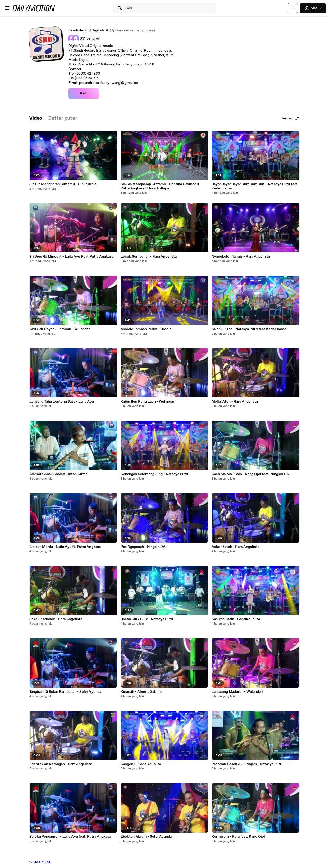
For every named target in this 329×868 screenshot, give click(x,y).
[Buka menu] (7, 8)
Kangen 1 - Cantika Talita (141, 764)
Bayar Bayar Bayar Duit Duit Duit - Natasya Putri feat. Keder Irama (255, 186)
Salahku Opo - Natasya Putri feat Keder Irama (249, 329)
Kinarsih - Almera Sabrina (141, 692)
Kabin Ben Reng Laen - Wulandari (148, 402)
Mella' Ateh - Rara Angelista (235, 402)
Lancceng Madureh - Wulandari (237, 692)
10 (50, 862)
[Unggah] (293, 8)
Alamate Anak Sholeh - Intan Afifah (58, 474)
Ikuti (84, 93)
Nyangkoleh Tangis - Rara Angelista (241, 257)
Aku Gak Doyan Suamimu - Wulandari (60, 329)
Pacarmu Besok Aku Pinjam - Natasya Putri (247, 764)
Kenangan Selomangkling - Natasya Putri (154, 474)
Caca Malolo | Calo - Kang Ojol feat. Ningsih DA (250, 474)
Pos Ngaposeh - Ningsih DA (143, 547)
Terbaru (290, 118)
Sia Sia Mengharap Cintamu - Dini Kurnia (63, 184)
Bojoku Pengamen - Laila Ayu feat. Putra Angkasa (70, 837)
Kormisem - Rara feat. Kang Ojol (238, 837)
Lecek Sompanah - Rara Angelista (149, 257)
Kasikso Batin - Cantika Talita (236, 619)
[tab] (36, 118)
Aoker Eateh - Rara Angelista (235, 547)
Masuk (313, 8)
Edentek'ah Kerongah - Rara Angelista (61, 764)
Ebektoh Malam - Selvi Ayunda (146, 837)
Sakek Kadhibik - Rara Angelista (56, 619)
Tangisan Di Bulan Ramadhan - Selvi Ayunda (65, 692)
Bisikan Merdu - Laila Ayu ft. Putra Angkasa (65, 547)
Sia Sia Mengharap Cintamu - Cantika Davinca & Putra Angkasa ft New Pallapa (160, 186)
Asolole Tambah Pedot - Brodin (146, 329)
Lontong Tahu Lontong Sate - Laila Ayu (62, 402)
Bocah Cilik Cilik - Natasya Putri (147, 619)
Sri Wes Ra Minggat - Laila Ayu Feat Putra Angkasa (71, 257)
